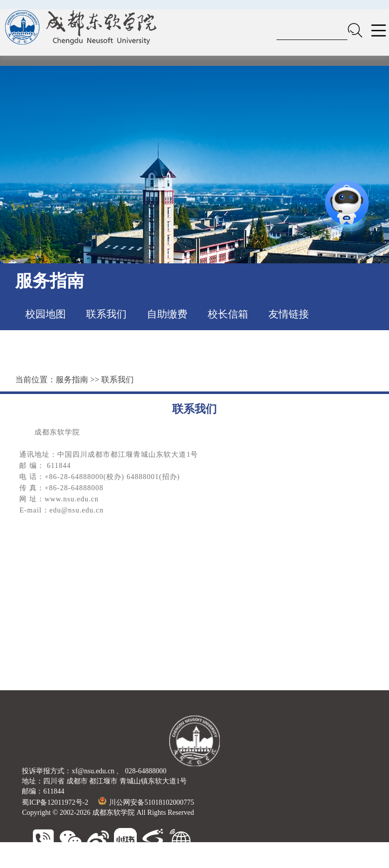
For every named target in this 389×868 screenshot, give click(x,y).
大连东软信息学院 (158, 863)
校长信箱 (228, 314)
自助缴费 (167, 314)
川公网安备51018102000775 (146, 802)
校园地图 (46, 314)
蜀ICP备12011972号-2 (55, 802)
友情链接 (289, 314)
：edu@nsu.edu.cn (73, 510)
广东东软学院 (212, 863)
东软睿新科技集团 (96, 863)
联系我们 (106, 314)
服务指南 (72, 380)
